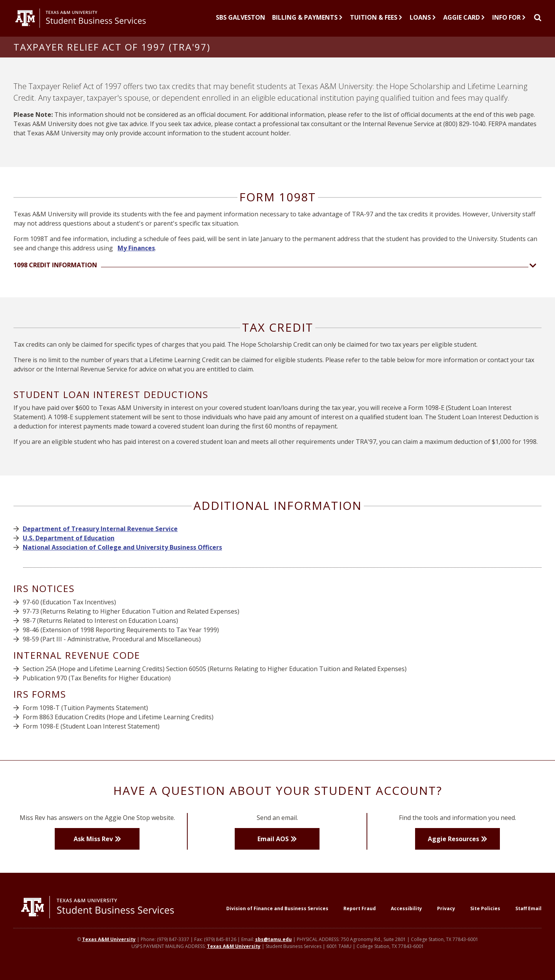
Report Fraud (360, 915)
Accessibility (406, 915)
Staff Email (528, 915)
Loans (423, 20)
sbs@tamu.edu (273, 946)
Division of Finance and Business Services (277, 915)
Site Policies (485, 915)
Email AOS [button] (273, 845)
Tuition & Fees (376, 20)
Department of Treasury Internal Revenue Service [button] (100, 535)
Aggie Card (464, 20)
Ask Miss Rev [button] (93, 845)
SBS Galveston (240, 20)
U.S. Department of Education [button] (69, 545)
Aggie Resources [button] (453, 845)
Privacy (446, 915)
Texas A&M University (109, 946)
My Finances (136, 254)
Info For (509, 20)
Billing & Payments (308, 20)
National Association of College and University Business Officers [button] (122, 554)
